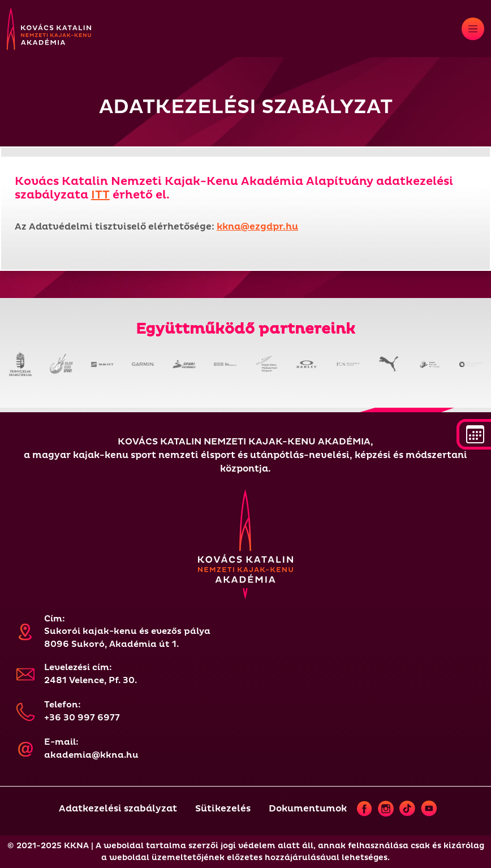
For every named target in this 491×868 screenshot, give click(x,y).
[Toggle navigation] (473, 29)
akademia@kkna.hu (91, 755)
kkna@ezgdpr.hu (257, 227)
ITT (100, 195)
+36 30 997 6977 (82, 718)
